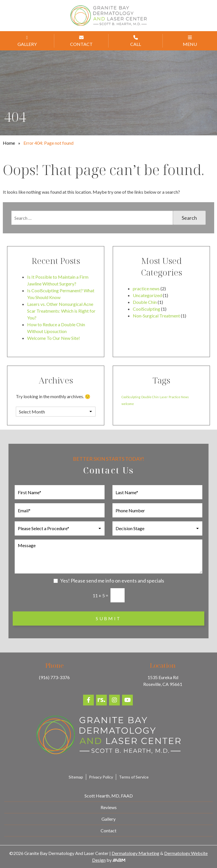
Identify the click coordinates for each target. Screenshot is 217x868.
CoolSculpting (147, 309)
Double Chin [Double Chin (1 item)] (150, 397)
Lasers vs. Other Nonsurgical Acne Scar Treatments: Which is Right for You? (61, 311)
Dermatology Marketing (135, 853)
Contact (108, 830)
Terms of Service (134, 777)
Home (9, 143)
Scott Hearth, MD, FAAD (109, 796)
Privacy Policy (101, 777)
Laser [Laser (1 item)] (164, 397)
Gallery (108, 819)
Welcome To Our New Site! (54, 338)
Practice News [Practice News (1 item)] (179, 397)
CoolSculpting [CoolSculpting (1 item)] (131, 397)
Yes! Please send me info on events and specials (112, 581)
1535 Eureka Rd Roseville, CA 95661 (163, 681)
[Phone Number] (157, 510)
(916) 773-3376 (54, 677)
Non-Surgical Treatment (156, 316)
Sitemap (76, 777)
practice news (146, 288)
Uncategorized (147, 295)
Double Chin (145, 302)
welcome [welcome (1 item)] (128, 404)
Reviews (109, 807)
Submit (108, 618)
